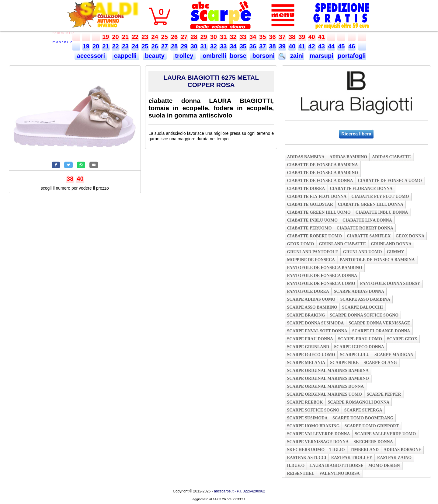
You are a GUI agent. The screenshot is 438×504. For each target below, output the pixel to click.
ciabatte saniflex (369, 236)
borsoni (263, 56)
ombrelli (213, 56)
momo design (384, 466)
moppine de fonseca (311, 260)
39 (302, 37)
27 (184, 37)
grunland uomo (363, 252)
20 (116, 37)
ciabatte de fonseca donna (320, 181)
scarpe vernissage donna (318, 442)
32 (233, 37)
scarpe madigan (394, 355)
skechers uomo (306, 450)
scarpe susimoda (307, 418)
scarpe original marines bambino (328, 378)
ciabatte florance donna (361, 189)
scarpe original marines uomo (325, 394)
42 (312, 46)
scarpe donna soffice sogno (364, 315)
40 (312, 37)
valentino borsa (340, 473)
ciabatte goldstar (310, 204)
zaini (297, 56)
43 (322, 46)
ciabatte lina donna (367, 220)
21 (125, 37)
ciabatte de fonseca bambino (323, 173)
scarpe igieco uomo (311, 355)
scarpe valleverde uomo (386, 434)
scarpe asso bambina (365, 299)
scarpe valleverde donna (319, 434)
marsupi (322, 56)
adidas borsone (402, 450)
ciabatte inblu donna (382, 212)
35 (262, 37)
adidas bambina (306, 157)
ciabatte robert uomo (315, 236)
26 (174, 37)
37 (282, 37)
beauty (155, 56)
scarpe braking (306, 315)
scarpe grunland (308, 347)
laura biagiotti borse (336, 466)
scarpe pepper (384, 394)
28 (194, 37)
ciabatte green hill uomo (319, 212)
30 (214, 37)
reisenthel (301, 473)
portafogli (352, 56)
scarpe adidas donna (359, 291)
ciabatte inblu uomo (312, 220)
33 (243, 37)
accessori (91, 56)
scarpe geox (402, 339)
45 (341, 46)
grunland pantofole (313, 252)
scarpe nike (344, 363)
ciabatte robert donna (365, 228)
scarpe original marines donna (325, 386)
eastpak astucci (307, 458)
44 (331, 46)
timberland (364, 450)
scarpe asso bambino (312, 307)
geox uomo (301, 244)
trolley (184, 56)
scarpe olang (380, 363)
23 (145, 37)
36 (273, 37)
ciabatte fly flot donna (317, 196)
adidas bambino (348, 157)
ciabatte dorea (306, 189)
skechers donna (373, 442)
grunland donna (391, 244)
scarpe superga (363, 410)
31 (223, 37)
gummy (396, 252)
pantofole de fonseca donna (322, 276)
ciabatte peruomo (309, 228)
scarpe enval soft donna (317, 331)
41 (322, 37)
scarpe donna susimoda (316, 323)
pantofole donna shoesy (390, 283)
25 (165, 37)
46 (352, 46)
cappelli (125, 56)
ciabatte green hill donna (371, 204)
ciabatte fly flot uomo (380, 196)
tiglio (337, 450)
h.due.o (296, 466)
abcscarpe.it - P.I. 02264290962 (240, 491)
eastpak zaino (394, 458)
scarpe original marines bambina (328, 371)
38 (292, 37)
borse (238, 56)
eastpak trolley (352, 458)
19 (106, 37)
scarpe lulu (355, 355)
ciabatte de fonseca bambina (323, 165)
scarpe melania (306, 363)
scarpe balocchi (363, 307)
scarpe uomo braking (313, 426)
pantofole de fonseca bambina (377, 260)
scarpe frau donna (310, 339)
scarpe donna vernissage (379, 323)
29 (204, 37)
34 (253, 37)
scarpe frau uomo (360, 339)
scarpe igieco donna (359, 347)
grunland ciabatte (342, 244)
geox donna (410, 236)
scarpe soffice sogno (313, 410)
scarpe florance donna (381, 331)
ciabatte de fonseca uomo (390, 181)
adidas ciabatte (391, 157)
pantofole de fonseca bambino (325, 268)
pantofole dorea (308, 291)
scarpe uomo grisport (372, 426)
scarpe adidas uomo (311, 299)
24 (155, 37)
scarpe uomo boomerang (363, 418)
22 (135, 37)
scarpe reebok (305, 402)
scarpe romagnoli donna (359, 402)
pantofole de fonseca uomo (321, 283)
